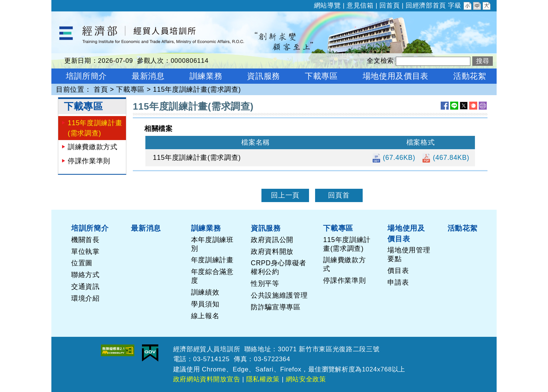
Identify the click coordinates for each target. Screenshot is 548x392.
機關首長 (85, 240)
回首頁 (389, 6)
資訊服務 (266, 228)
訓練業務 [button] (206, 76)
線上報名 (205, 316)
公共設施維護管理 (279, 295)
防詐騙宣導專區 (276, 307)
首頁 (101, 89)
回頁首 (339, 195)
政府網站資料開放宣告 (207, 379)
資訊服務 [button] (264, 76)
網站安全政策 (306, 379)
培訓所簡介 (90, 228)
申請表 (398, 282)
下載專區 (130, 89)
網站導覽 (327, 6)
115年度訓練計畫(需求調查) (197, 89)
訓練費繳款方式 (93, 147)
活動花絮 (463, 228)
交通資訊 (85, 287)
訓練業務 (206, 228)
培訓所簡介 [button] (86, 76)
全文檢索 (380, 61)
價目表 (398, 271)
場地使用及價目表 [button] (396, 76)
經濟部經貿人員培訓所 (87, 16)
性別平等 (265, 284)
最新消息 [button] (148, 76)
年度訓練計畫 (212, 260)
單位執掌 (85, 252)
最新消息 (146, 228)
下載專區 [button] (321, 76)
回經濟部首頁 (426, 6)
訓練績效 (205, 292)
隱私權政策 (263, 379)
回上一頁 (285, 195)
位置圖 (82, 263)
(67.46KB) (394, 158)
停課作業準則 (89, 161)
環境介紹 (85, 298)
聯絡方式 (85, 275)
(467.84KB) (445, 158)
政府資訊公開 (272, 240)
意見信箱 (360, 6)
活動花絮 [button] (470, 76)
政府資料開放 (272, 252)
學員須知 (205, 304)
